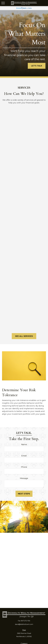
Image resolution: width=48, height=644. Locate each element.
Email (24, 456)
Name (24, 444)
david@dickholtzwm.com (24, 624)
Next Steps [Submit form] (24, 494)
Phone (24, 467)
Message (24, 478)
